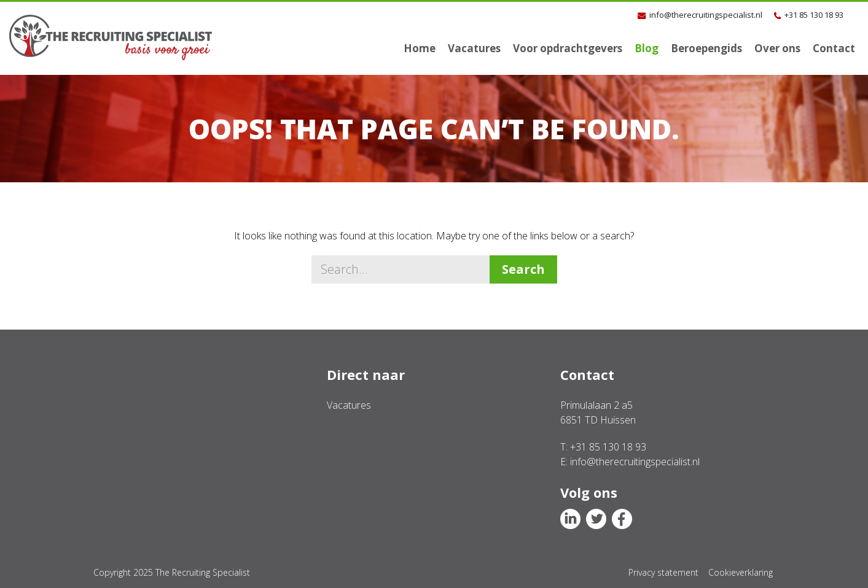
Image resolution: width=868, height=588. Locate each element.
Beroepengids (706, 48)
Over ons (777, 48)
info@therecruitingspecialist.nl (706, 15)
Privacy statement (663, 572)
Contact (834, 48)
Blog (647, 48)
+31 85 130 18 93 (814, 15)
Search (523, 269)
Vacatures (474, 48)
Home (420, 48)
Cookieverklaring (741, 572)
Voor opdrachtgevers (568, 48)
